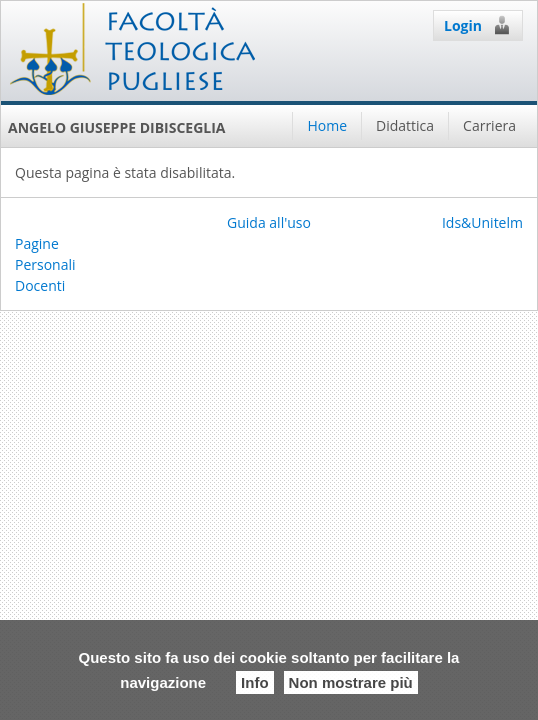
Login (478, 25)
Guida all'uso (269, 222)
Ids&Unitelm (482, 222)
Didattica (405, 125)
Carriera (489, 125)
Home (327, 125)
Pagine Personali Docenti (45, 264)
